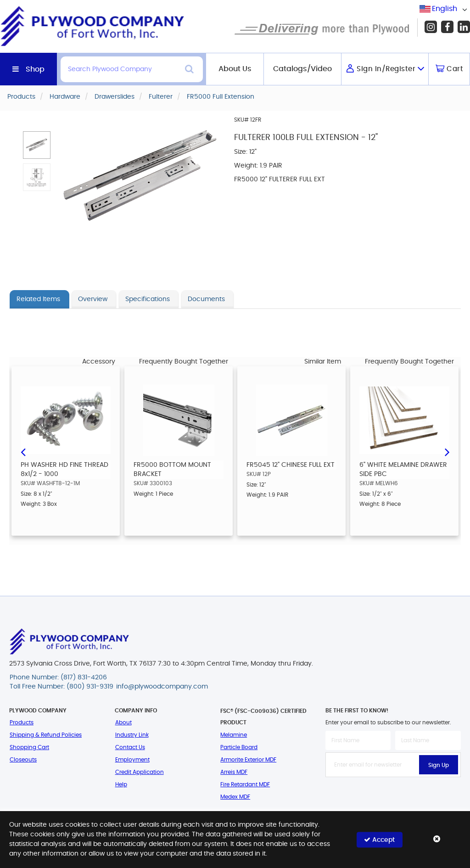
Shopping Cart (29, 747)
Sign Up (439, 765)
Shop (35, 69)
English (445, 9)
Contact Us (130, 747)
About (123, 722)
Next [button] (447, 451)
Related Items (38, 299)
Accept (379, 839)
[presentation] (395, 797)
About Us (235, 69)
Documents (206, 299)
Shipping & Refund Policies (46, 735)
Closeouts (23, 760)
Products (22, 722)
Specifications (148, 299)
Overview (93, 299)
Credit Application (140, 772)
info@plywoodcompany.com (162, 687)
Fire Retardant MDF (245, 784)
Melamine (234, 735)
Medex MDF (235, 797)
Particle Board (239, 747)
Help (121, 784)
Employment (132, 760)
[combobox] (445, 9)
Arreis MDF (234, 772)
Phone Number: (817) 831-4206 (58, 678)
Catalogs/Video (302, 69)
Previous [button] (23, 451)
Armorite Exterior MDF (248, 760)
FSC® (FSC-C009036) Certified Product (263, 717)
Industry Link (132, 735)
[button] (37, 145)
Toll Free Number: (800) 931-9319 (62, 687)
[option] (66, 451)
